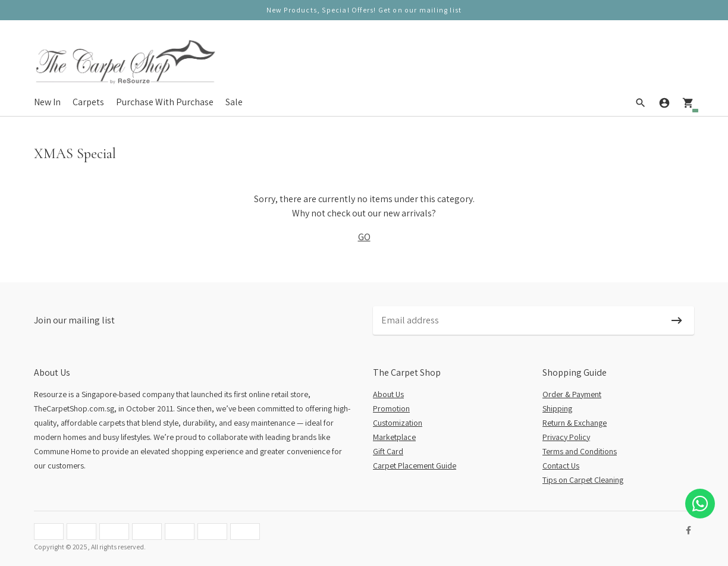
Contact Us (561, 466)
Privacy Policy (566, 437)
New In (47, 102)
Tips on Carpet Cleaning (583, 480)
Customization (398, 423)
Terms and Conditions (580, 451)
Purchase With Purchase (165, 102)
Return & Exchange (575, 423)
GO (364, 237)
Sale (234, 102)
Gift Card (388, 451)
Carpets (88, 102)
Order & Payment (572, 394)
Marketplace (394, 437)
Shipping (557, 408)
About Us (388, 394)
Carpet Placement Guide (415, 466)
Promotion (391, 408)
